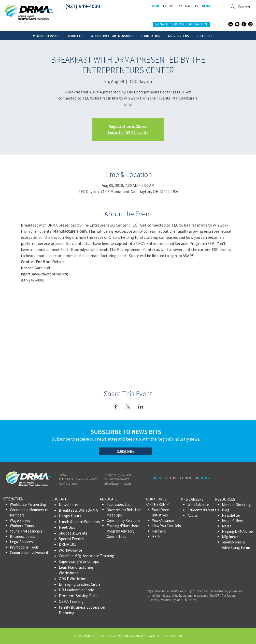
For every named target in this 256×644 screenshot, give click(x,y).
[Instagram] (250, 24)
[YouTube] (237, 24)
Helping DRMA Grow (238, 531)
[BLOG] (206, 6)
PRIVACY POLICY (85, 636)
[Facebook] (244, 24)
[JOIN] (155, 6)
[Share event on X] (128, 407)
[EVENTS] (168, 6)
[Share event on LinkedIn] (141, 407)
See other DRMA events (128, 132)
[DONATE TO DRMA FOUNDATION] (182, 24)
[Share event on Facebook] (116, 407)
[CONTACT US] (188, 6)
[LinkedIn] (231, 24)
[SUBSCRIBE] (125, 451)
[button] (47, 36)
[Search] (240, 6)
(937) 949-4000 (83, 6)
